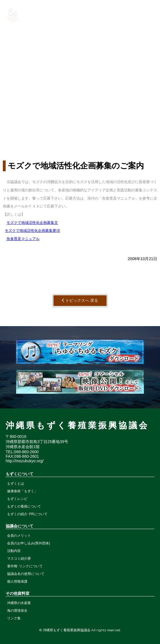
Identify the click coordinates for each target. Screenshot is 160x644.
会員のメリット (19, 536)
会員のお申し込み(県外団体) (29, 543)
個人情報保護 (17, 581)
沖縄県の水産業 (19, 603)
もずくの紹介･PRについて (27, 514)
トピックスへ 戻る (80, 300)
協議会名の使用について (26, 574)
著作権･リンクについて (25, 566)
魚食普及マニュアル (23, 239)
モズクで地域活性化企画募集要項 (32, 231)
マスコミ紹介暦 (19, 559)
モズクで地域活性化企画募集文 (32, 223)
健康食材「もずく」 (22, 491)
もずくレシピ (17, 499)
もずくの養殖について (24, 506)
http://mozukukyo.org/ (25, 461)
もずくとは (16, 483)
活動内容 (14, 551)
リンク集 (14, 618)
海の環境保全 (17, 611)
